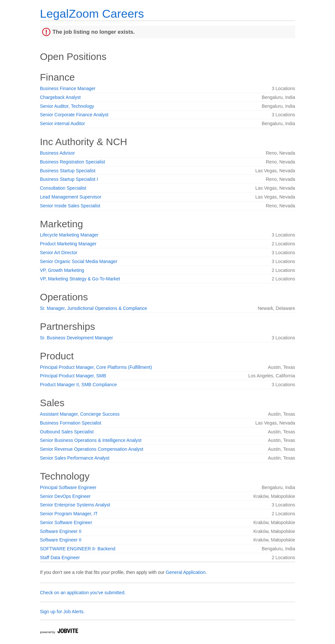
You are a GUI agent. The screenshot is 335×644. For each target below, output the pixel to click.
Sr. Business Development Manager (76, 338)
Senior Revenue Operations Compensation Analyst (92, 449)
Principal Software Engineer (68, 487)
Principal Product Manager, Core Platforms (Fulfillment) (96, 367)
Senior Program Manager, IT (69, 514)
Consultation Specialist (63, 188)
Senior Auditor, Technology (67, 106)
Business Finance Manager (68, 88)
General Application (186, 572)
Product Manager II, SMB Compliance (78, 385)
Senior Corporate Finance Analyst (74, 115)
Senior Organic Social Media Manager (79, 261)
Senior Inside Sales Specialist (70, 206)
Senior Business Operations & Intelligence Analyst (91, 440)
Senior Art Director (59, 253)
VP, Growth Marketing (62, 270)
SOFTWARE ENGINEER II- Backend (78, 549)
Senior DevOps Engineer (65, 496)
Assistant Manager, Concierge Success (80, 414)
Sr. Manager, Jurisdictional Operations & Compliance (94, 308)
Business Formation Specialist (71, 423)
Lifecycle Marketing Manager (69, 235)
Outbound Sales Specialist (67, 432)
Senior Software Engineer (66, 522)
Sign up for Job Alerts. (62, 612)
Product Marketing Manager (68, 244)
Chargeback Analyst (60, 97)
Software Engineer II (61, 531)
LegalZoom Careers (92, 14)
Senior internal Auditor (62, 123)
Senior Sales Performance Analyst (75, 458)
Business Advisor (57, 153)
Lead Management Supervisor (71, 197)
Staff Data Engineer (60, 558)
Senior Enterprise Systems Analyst (75, 505)
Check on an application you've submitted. (83, 593)
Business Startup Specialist (68, 171)
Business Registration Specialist (72, 162)
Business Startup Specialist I (69, 179)
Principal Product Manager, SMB (73, 376)
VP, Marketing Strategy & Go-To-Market (80, 279)
